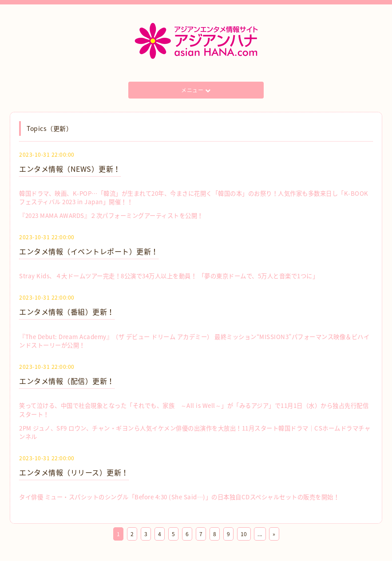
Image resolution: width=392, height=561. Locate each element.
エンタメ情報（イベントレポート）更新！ (89, 251)
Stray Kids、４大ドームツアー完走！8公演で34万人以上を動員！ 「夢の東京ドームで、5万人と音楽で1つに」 (169, 276)
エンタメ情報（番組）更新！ (67, 312)
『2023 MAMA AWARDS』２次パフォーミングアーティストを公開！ (111, 215)
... (260, 534)
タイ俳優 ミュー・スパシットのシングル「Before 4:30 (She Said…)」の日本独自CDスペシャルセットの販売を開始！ (179, 497)
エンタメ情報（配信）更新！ (67, 381)
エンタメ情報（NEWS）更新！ (70, 169)
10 (244, 534)
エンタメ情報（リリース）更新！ (74, 472)
